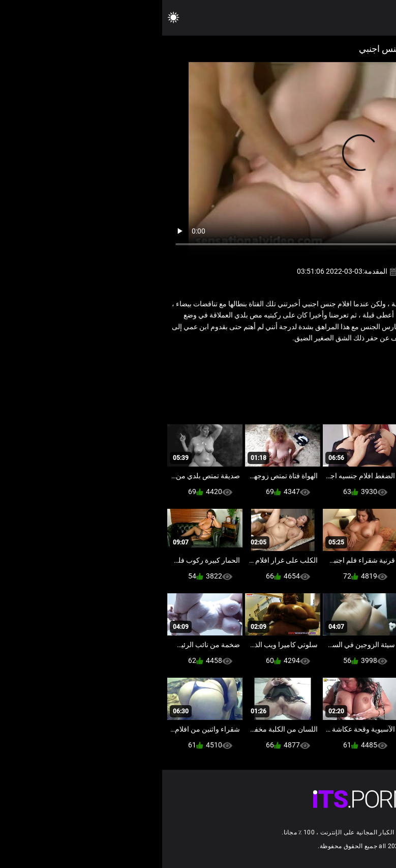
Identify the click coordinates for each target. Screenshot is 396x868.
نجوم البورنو (258, 360)
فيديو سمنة (297, 360)
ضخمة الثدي (336, 360)
